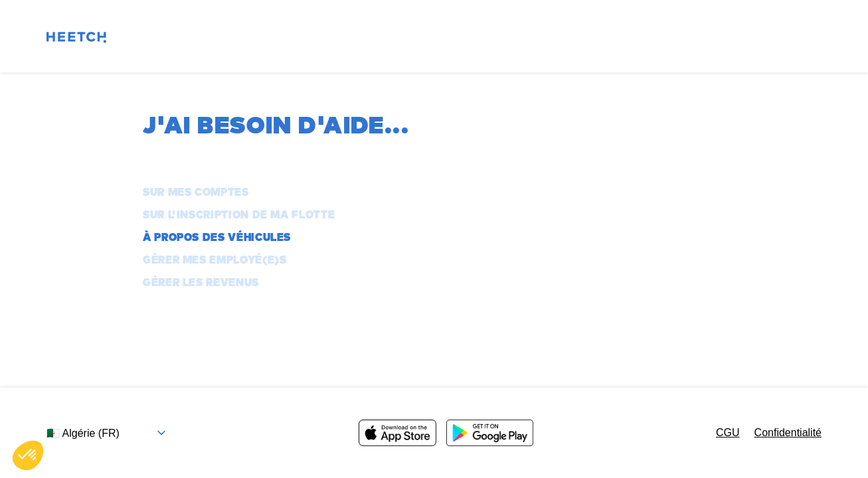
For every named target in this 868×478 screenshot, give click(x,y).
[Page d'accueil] (76, 40)
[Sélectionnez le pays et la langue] (111, 433)
